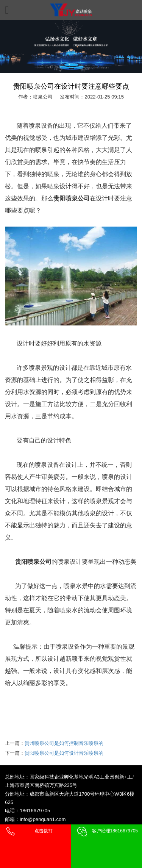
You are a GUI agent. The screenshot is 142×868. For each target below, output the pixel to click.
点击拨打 (44, 831)
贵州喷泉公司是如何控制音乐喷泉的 (64, 743)
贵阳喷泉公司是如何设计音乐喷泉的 (64, 753)
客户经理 (115, 831)
